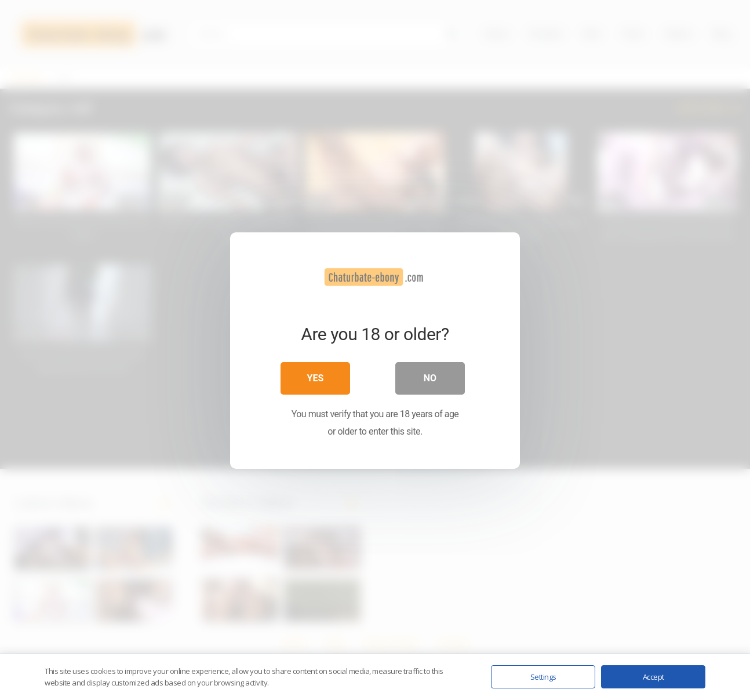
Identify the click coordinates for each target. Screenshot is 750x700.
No (430, 378)
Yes (316, 378)
